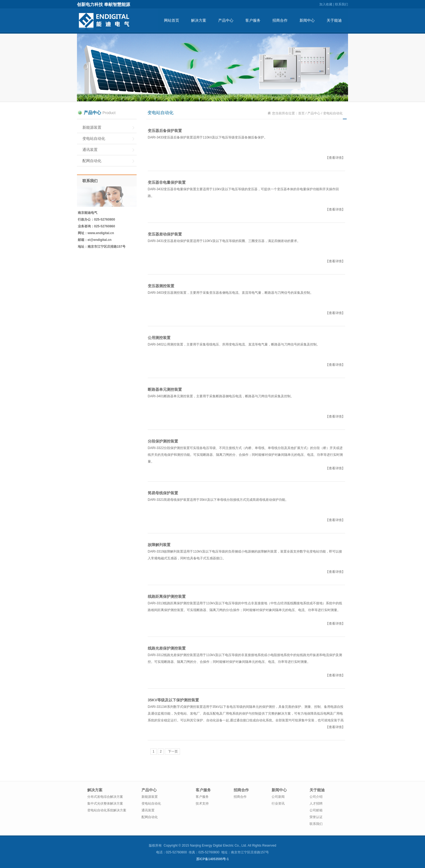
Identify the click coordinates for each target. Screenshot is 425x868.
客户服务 (253, 20)
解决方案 (199, 20)
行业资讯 (278, 804)
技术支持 (202, 804)
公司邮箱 (316, 810)
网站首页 (172, 20)
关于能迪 (334, 20)
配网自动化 (92, 161)
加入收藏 (326, 4)
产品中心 (226, 20)
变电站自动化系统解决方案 (107, 810)
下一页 (172, 751)
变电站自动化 (94, 138)
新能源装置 (92, 127)
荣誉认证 (316, 817)
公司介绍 (316, 797)
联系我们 (342, 4)
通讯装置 (90, 150)
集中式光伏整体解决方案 (105, 804)
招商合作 (280, 20)
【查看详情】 (335, 158)
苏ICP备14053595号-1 (212, 859)
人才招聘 (316, 804)
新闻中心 (307, 20)
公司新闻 (278, 797)
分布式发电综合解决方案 (105, 797)
